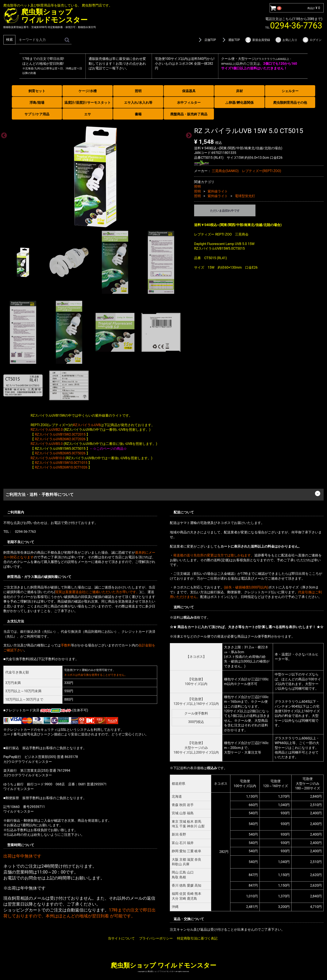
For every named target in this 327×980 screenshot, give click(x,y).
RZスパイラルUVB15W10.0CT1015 (61, 462)
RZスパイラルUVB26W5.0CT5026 (60, 453)
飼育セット (37, 91)
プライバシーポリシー (156, 938)
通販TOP (230, 40)
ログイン (312, 40)
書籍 (138, 114)
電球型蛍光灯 (245, 196)
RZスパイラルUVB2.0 (47, 430)
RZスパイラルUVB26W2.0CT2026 (60, 439)
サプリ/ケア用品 (37, 114)
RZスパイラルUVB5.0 (47, 444)
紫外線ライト (218, 191)
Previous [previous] (3, 134)
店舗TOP (207, 40)
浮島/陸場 (37, 103)
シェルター (290, 91)
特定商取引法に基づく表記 (197, 938)
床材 (239, 91)
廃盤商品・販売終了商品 (189, 114)
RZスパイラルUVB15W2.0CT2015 (60, 434)
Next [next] (188, 134)
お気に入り (286, 40)
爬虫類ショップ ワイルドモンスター (163, 965)
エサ (88, 114)
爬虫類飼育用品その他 (290, 103)
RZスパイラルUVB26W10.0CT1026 (61, 467)
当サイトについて (121, 938)
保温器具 (189, 91)
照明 (138, 91)
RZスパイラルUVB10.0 (48, 458)
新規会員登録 (257, 40)
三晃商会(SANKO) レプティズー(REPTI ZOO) (247, 171)
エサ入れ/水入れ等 (138, 103)
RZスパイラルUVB (87, 425)
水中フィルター (189, 103)
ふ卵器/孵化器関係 (239, 103)
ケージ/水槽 (88, 91)
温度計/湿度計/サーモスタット (88, 103)
